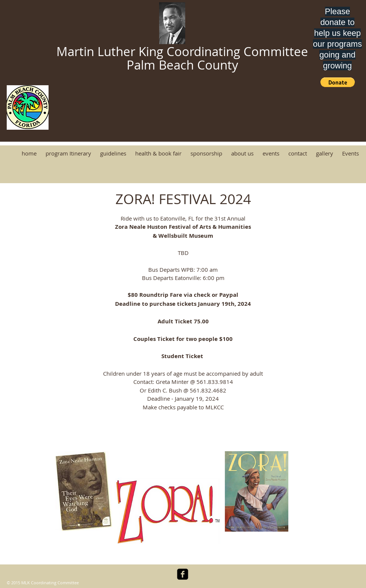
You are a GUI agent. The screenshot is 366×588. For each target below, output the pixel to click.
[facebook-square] (183, 574)
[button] (338, 82)
